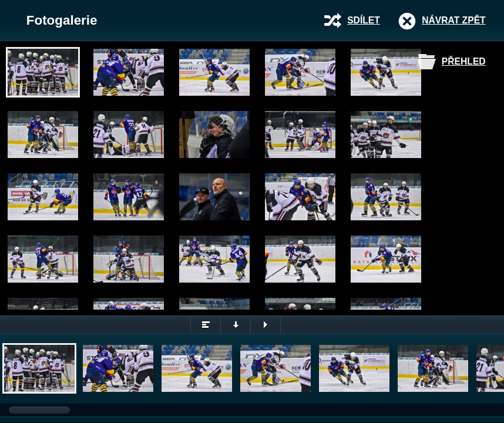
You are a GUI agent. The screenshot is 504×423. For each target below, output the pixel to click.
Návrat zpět (453, 20)
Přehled (464, 61)
